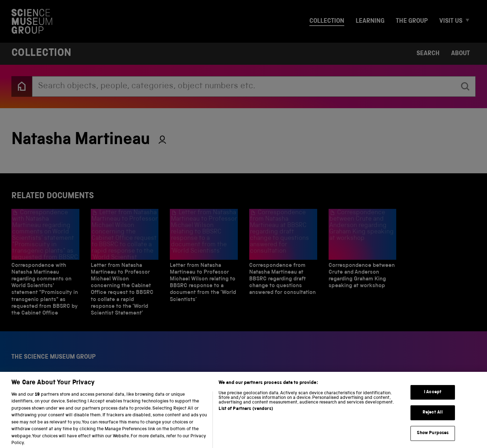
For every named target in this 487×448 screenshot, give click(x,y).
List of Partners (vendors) (246, 415)
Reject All (433, 419)
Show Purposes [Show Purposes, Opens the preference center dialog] (433, 439)
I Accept (433, 398)
